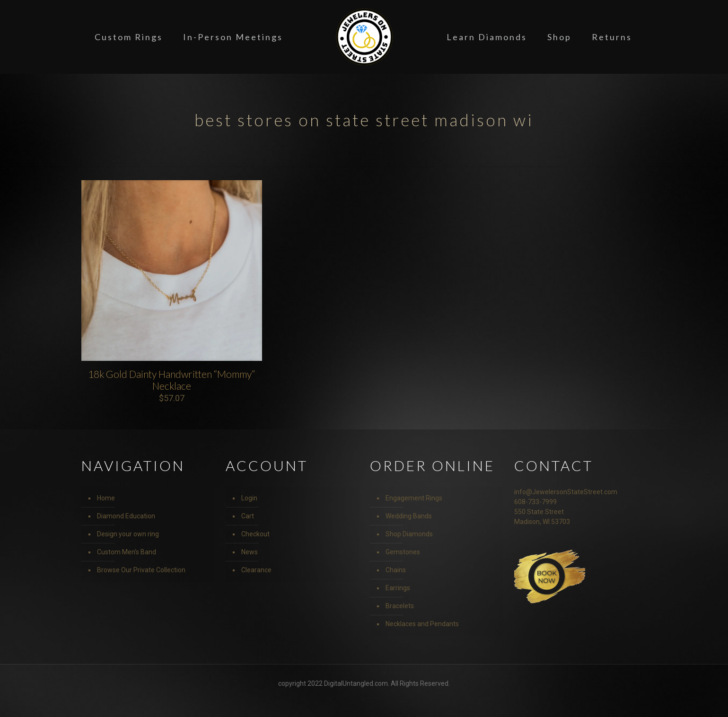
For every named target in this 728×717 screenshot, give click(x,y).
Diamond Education (126, 516)
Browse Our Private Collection (141, 570)
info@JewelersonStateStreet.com (566, 492)
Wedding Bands (409, 516)
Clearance (256, 570)
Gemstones (403, 552)
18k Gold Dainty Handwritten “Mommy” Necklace (171, 380)
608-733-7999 (535, 502)
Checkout (255, 534)
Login (249, 498)
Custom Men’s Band (127, 552)
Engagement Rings (414, 498)
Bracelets (400, 606)
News (250, 552)
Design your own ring (128, 534)
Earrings (398, 588)
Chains (396, 570)
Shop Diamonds (409, 534)
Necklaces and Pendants (422, 624)
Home (106, 498)
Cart (248, 516)
